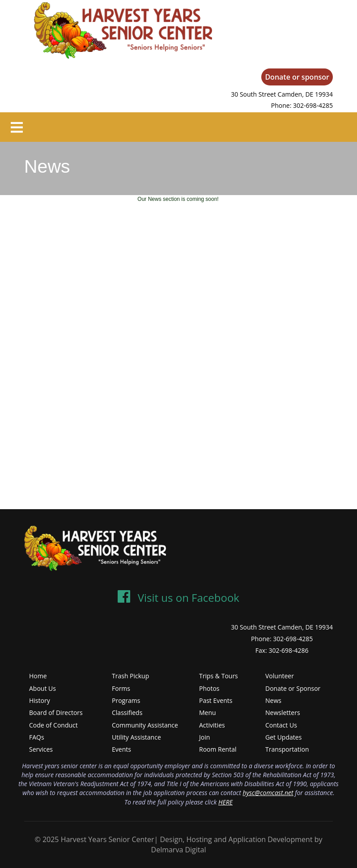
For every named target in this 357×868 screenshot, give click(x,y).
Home (38, 676)
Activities (212, 725)
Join (204, 737)
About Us (42, 688)
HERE (225, 802)
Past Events (216, 700)
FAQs (37, 737)
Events (121, 749)
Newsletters (283, 713)
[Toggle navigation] (17, 127)
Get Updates (283, 737)
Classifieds (127, 713)
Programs (126, 700)
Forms (121, 688)
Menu (208, 713)
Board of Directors (56, 713)
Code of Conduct (53, 725)
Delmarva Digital (179, 850)
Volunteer (280, 676)
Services (41, 749)
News (273, 700)
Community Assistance (145, 725)
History (40, 700)
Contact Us (281, 725)
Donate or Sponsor (293, 688)
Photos (209, 688)
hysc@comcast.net (268, 793)
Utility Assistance (136, 737)
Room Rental (218, 749)
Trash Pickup (130, 676)
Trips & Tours (219, 676)
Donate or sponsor (297, 77)
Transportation (287, 749)
